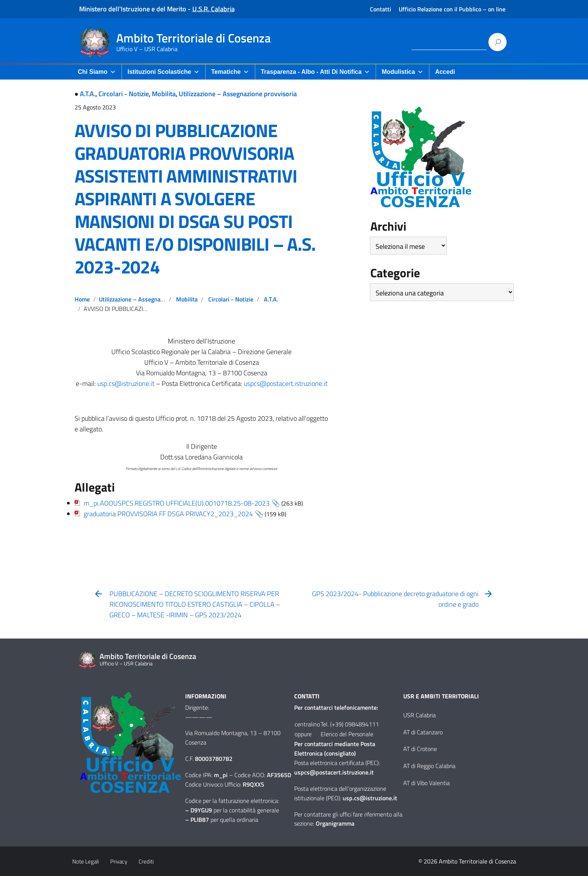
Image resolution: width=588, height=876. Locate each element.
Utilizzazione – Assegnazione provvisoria (238, 94)
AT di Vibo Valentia (427, 783)
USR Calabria (420, 715)
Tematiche (230, 72)
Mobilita (164, 94)
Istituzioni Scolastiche (164, 72)
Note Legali (86, 861)
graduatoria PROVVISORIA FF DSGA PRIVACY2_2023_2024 (168, 514)
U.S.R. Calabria (214, 9)
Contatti (381, 9)
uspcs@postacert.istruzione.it (286, 383)
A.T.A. (88, 94)
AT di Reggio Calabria (429, 766)
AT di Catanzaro (423, 732)
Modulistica (402, 72)
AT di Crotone (420, 749)
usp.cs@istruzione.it (126, 383)
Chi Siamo (97, 72)
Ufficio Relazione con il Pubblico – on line (452, 9)
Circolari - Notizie (124, 94)
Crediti (146, 861)
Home (82, 299)
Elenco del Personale (347, 734)
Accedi (445, 72)
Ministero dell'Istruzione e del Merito (133, 9)
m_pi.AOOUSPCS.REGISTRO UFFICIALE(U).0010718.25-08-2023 (177, 503)
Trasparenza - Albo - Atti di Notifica (315, 72)
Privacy (119, 861)
